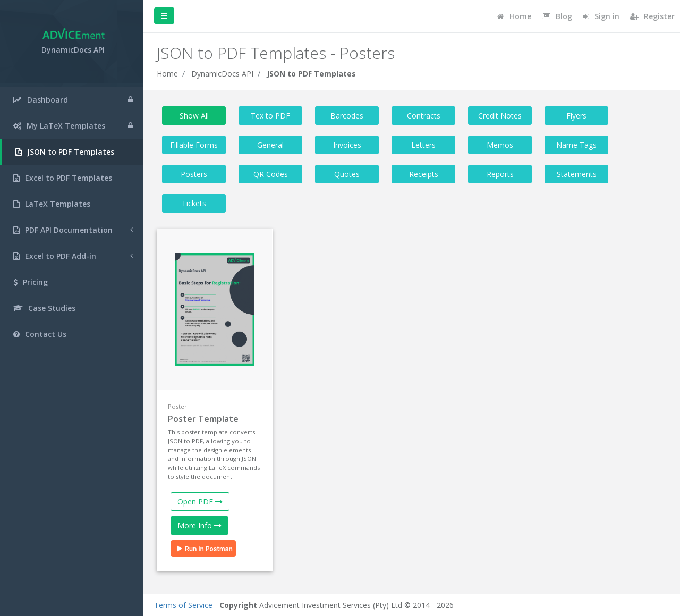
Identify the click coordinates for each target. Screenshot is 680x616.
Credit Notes (500, 116)
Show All (194, 116)
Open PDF (200, 501)
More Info (199, 525)
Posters (194, 174)
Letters (423, 145)
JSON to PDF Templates (311, 74)
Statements (577, 174)
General (270, 145)
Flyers (576, 116)
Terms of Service (183, 605)
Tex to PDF (270, 116)
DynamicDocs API (222, 74)
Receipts (424, 174)
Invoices (347, 145)
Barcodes (347, 116)
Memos (500, 145)
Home (167, 74)
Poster (177, 406)
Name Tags (576, 145)
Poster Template (203, 419)
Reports (500, 174)
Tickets (194, 203)
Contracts (424, 116)
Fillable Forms (194, 145)
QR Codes (271, 174)
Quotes (347, 174)
